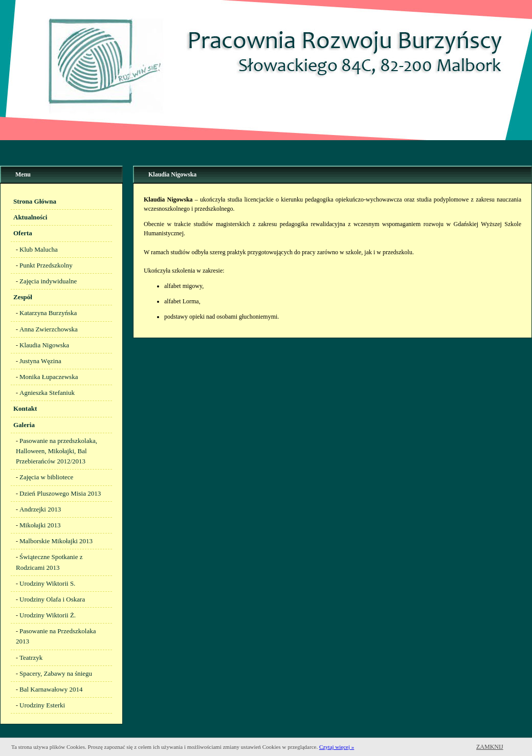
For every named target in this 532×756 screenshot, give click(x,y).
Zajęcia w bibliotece (46, 477)
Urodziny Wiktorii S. (47, 583)
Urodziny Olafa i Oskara (52, 599)
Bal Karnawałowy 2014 (51, 689)
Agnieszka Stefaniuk (47, 393)
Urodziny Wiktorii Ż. (48, 615)
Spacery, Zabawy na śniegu (56, 673)
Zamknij (490, 747)
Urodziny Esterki (42, 705)
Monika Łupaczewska (49, 377)
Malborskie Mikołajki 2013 (56, 541)
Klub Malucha (39, 249)
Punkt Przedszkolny (46, 265)
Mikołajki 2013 (40, 525)
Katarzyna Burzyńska (48, 313)
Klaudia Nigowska (44, 345)
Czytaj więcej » (337, 747)
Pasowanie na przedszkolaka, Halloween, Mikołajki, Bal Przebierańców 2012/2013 (57, 451)
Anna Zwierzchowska (49, 329)
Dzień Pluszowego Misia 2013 (60, 493)
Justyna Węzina (40, 361)
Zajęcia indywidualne (48, 281)
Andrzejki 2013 (40, 509)
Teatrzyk (31, 658)
